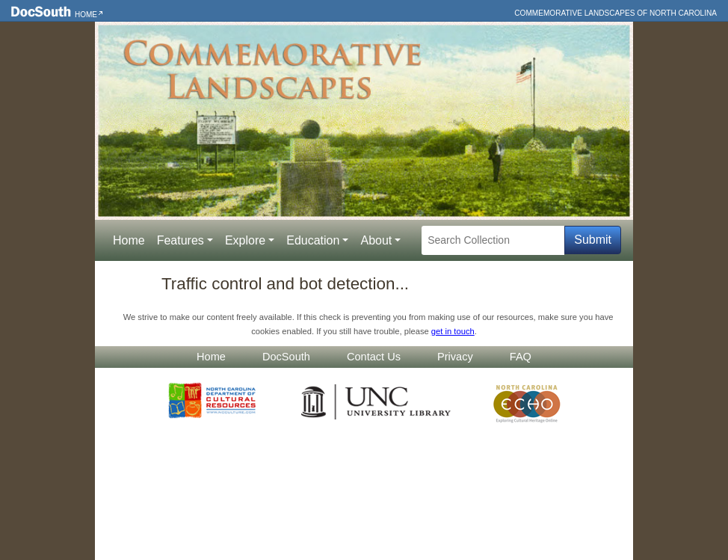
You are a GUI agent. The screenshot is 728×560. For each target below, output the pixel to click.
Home (86, 15)
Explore (245, 240)
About (376, 240)
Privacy (455, 357)
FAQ (521, 357)
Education (313, 240)
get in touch (453, 331)
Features (181, 240)
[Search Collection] (493, 240)
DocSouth (286, 357)
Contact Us (374, 357)
